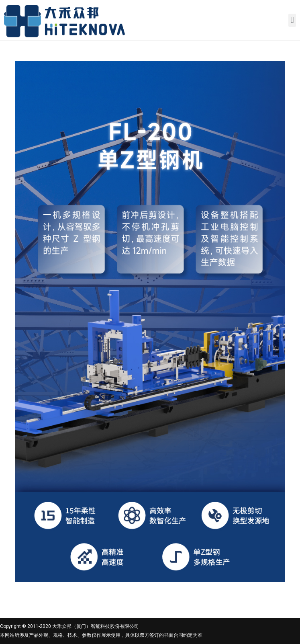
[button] (292, 20)
